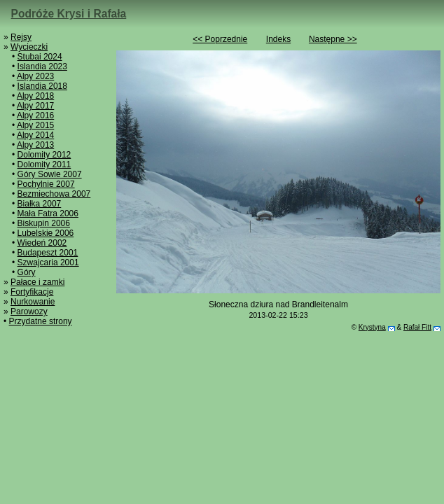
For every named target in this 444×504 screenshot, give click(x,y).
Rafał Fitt (417, 327)
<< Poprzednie (220, 39)
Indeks (278, 39)
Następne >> (333, 39)
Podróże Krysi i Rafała (69, 14)
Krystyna (372, 327)
